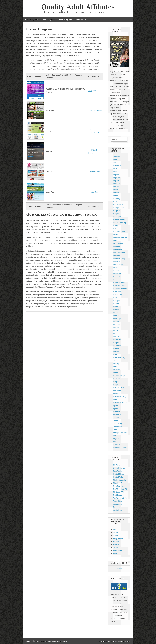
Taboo (116, 421)
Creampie (117, 217)
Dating (116, 226)
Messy (116, 331)
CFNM (116, 202)
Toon (115, 430)
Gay (115, 280)
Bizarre (116, 187)
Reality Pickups (119, 376)
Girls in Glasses (119, 283)
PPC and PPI (118, 492)
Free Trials (117, 471)
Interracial (117, 310)
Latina (116, 313)
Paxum (116, 541)
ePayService (118, 538)
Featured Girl (118, 256)
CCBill (116, 532)
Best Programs (32, 19)
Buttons (119, 569)
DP (114, 229)
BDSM (116, 172)
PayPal (116, 544)
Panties (116, 349)
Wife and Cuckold (120, 448)
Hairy (115, 298)
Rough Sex (118, 385)
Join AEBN (92, 90)
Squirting (117, 412)
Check (116, 535)
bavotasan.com (125, 641)
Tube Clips (117, 501)
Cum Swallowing (120, 223)
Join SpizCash (93, 192)
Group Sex (117, 295)
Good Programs (49, 19)
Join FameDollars (95, 111)
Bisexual (116, 184)
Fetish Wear (118, 265)
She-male (117, 391)
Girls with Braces (120, 286)
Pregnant (117, 370)
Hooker (116, 304)
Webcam (117, 445)
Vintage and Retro (120, 433)
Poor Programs (66, 19)
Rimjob (116, 382)
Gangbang (117, 277)
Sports (116, 409)
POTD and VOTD (120, 489)
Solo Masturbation (120, 403)
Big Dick (116, 178)
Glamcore (117, 292)
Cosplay (116, 211)
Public (116, 373)
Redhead (117, 379)
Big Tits (116, 181)
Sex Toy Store (119, 388)
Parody (116, 352)
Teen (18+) (117, 424)
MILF (115, 334)
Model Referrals (119, 480)
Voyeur (116, 439)
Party (115, 355)
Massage (117, 325)
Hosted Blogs (118, 474)
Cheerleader (118, 205)
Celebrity (117, 199)
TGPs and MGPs (120, 498)
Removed (80, 19)
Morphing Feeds (120, 483)
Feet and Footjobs (120, 259)
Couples (116, 214)
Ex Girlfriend (118, 244)
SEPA (115, 547)
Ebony (116, 235)
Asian (115, 163)
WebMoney (118, 550)
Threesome (118, 427)
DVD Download (119, 232)
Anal (115, 160)
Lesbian (116, 322)
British (116, 196)
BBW (115, 169)
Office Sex (117, 346)
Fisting (116, 268)
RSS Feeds (118, 495)
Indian (116, 307)
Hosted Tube (118, 477)
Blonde (116, 190)
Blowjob (116, 193)
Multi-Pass (117, 337)
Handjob (116, 301)
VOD (115, 436)
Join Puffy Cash (94, 172)
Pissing (116, 364)
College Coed (119, 208)
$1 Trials (116, 465)
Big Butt (116, 175)
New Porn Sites (119, 486)
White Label (118, 510)
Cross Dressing (119, 220)
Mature (116, 328)
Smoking (117, 394)
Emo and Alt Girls (120, 238)
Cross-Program (119, 468)
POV (115, 367)
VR (114, 442)
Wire (115, 553)
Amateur (116, 157)
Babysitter (117, 166)
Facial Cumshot (119, 253)
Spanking (117, 406)
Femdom (117, 262)
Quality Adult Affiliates (78, 7)
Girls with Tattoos (120, 289)
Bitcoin (116, 529)
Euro (115, 241)
